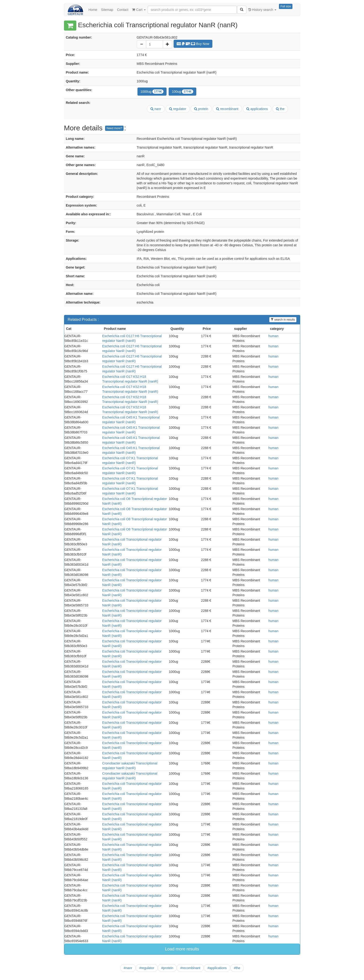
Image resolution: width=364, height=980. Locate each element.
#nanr (128, 968)
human (273, 336)
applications (257, 109)
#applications (217, 968)
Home (93, 10)
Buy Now (193, 44)
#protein (167, 968)
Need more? (114, 128)
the (280, 109)
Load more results (182, 949)
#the (237, 968)
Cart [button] (139, 10)
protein (201, 109)
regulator (178, 109)
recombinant (227, 109)
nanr (156, 109)
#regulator (147, 968)
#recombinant (190, 968)
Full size (286, 6)
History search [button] (262, 10)
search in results (283, 320)
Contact (123, 10)
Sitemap (107, 10)
